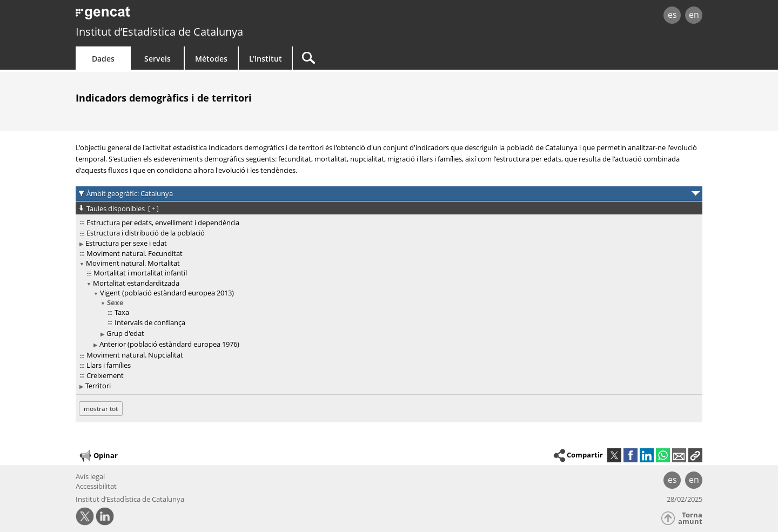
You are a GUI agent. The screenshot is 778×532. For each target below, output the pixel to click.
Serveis (157, 59)
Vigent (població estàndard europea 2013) (167, 293)
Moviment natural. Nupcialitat (135, 355)
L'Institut (266, 59)
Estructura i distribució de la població (146, 233)
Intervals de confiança (150, 322)
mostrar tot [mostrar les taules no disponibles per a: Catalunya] (101, 409)
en (694, 15)
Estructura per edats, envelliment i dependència (163, 223)
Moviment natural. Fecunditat (135, 253)
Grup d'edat (125, 333)
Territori (98, 386)
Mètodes (211, 59)
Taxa (122, 312)
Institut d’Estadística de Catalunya (159, 32)
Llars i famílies (109, 365)
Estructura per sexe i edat (126, 243)
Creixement (105, 375)
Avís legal (90, 476)
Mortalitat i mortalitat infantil (140, 273)
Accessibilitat (96, 486)
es (672, 15)
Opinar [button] (98, 456)
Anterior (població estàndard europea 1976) (169, 344)
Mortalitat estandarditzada (136, 283)
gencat (201, 16)
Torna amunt (690, 518)
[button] (695, 455)
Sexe (115, 302)
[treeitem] (387, 223)
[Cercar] (385, 58)
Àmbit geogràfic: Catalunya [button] (130, 193)
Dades (103, 59)
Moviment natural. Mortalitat (133, 263)
